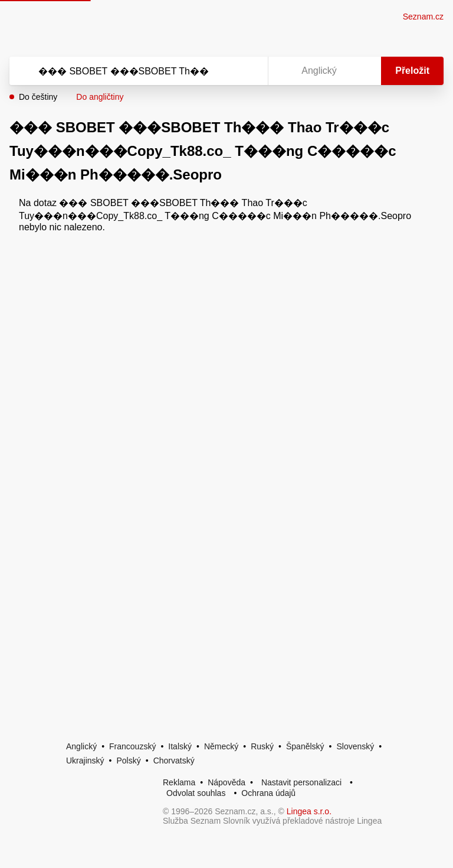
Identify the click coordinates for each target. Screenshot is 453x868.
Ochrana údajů (268, 793)
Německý (221, 746)
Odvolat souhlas (196, 793)
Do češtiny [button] (38, 97)
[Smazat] (222, 71)
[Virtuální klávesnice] (248, 71)
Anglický (81, 746)
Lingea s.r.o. (309, 811)
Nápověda (226, 782)
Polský (128, 761)
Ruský (262, 746)
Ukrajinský (85, 761)
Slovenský (355, 746)
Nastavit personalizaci (301, 782)
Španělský (305, 746)
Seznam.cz (423, 17)
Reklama (179, 782)
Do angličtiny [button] (100, 97)
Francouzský (132, 746)
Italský (180, 746)
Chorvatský (174, 761)
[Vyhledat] (123, 71)
